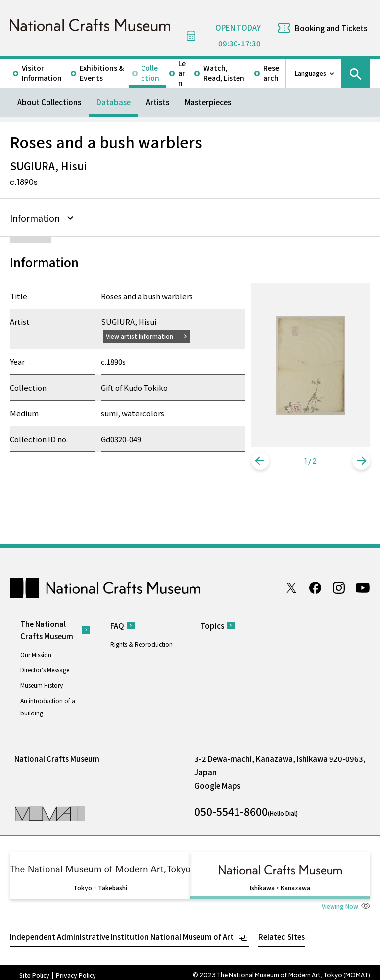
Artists (158, 102)
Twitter (291, 588)
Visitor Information (42, 73)
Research (271, 73)
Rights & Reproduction (142, 644)
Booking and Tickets (331, 28)
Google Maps (217, 785)
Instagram (339, 588)
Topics (212, 626)
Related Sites (282, 932)
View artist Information (143, 335)
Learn (182, 73)
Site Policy (34, 970)
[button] (260, 461)
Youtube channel (363, 588)
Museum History (42, 685)
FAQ (117, 626)
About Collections (49, 102)
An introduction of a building (48, 707)
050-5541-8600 (231, 811)
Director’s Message (45, 670)
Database (114, 102)
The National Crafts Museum (47, 630)
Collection (150, 73)
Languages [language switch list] (310, 73)
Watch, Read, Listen (224, 73)
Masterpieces (208, 102)
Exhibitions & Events (102, 73)
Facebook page (315, 588)
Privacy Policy (76, 970)
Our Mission (36, 654)
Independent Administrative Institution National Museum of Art (122, 932)
